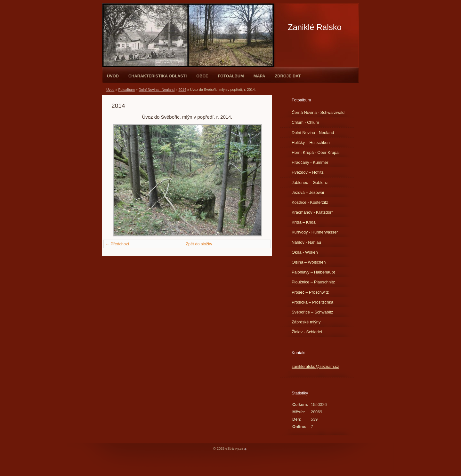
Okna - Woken (305, 252)
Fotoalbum (231, 76)
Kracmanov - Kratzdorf (312, 212)
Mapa (259, 76)
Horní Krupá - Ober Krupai (315, 152)
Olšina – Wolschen (309, 262)
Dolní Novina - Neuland (157, 90)
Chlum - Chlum (305, 122)
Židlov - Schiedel (307, 332)
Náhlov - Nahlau (306, 242)
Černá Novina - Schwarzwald (318, 112)
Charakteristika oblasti (158, 76)
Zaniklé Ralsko (315, 27)
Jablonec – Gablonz (310, 182)
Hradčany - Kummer (310, 162)
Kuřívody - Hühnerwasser (315, 232)
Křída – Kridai (304, 222)
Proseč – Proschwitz (310, 292)
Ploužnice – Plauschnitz (313, 282)
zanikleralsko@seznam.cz (315, 366)
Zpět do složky (199, 244)
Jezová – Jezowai (308, 192)
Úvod (113, 76)
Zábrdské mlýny (306, 322)
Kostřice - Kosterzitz (310, 202)
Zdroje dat (288, 76)
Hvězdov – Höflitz (308, 172)
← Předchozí (117, 244)
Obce (202, 76)
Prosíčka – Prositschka (312, 302)
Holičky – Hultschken (311, 143)
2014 (182, 90)
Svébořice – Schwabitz (312, 312)
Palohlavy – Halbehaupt (313, 272)
